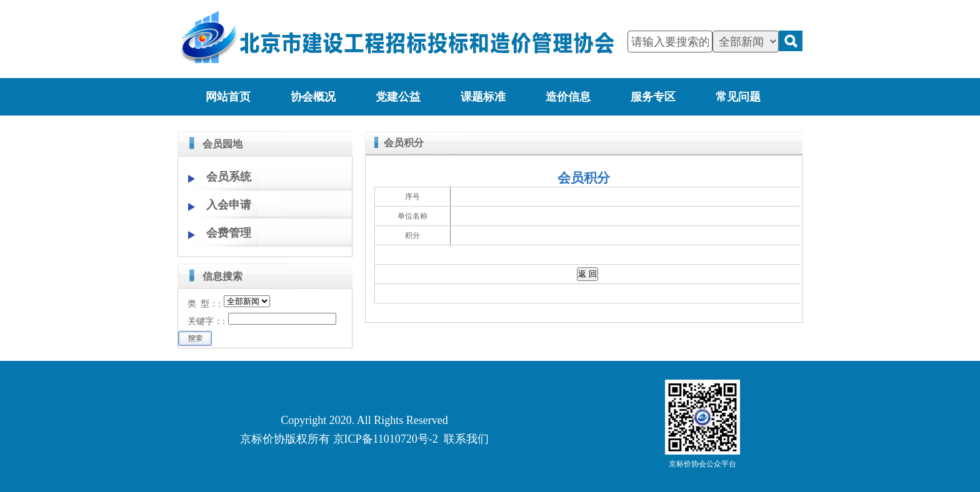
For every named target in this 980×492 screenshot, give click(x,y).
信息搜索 (222, 276)
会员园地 (222, 144)
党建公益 (398, 97)
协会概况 (313, 97)
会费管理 (229, 233)
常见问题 (738, 97)
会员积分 (404, 143)
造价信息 (568, 97)
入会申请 (229, 205)
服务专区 (653, 97)
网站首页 (228, 97)
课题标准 (483, 97)
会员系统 (229, 177)
